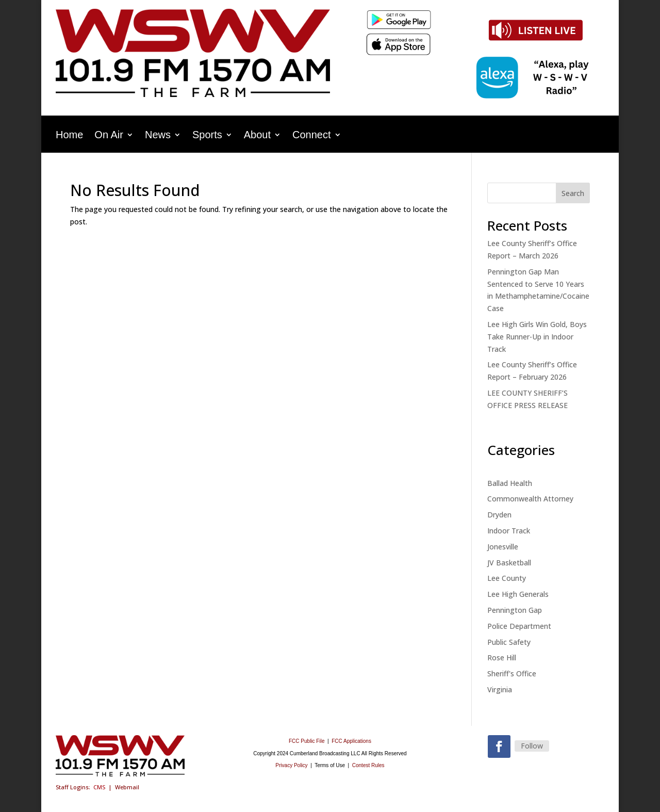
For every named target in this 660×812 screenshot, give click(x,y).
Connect (312, 136)
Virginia (500, 689)
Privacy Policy (291, 765)
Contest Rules (368, 765)
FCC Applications (351, 741)
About (257, 136)
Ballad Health (510, 483)
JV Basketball (509, 563)
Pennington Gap (515, 610)
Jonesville (503, 547)
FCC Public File (307, 741)
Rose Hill (502, 657)
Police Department (519, 626)
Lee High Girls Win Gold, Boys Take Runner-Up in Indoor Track (537, 337)
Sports (207, 136)
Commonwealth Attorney (530, 499)
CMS (99, 787)
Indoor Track (509, 531)
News (158, 136)
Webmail (127, 787)
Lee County (507, 578)
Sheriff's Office (512, 673)
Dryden (499, 515)
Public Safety (509, 642)
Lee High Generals (518, 594)
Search (573, 193)
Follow (532, 746)
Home (69, 136)
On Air (109, 136)
